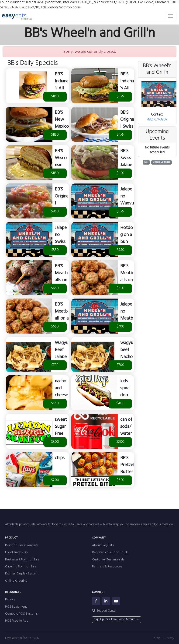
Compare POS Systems (21, 614)
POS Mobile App (17, 621)
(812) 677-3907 (157, 120)
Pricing (10, 600)
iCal (146, 162)
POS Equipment (16, 607)
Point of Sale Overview (21, 545)
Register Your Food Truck (110, 552)
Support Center (104, 611)
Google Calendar (162, 162)
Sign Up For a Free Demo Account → (117, 619)
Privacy (169, 638)
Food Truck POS (16, 552)
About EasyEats (103, 545)
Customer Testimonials (108, 560)
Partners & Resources (107, 567)
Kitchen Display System (22, 574)
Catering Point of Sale (21, 567)
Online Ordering (16, 581)
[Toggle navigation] (171, 16)
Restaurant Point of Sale (22, 560)
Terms (156, 638)
